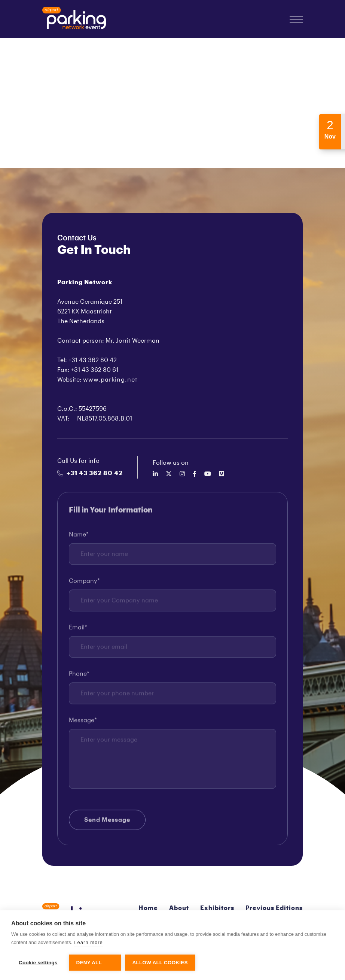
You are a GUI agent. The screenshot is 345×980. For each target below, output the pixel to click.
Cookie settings (38, 963)
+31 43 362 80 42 (90, 473)
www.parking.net (110, 380)
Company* (84, 583)
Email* (78, 630)
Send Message (107, 822)
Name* (79, 537)
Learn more (88, 942)
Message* (83, 723)
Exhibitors (217, 908)
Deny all (89, 963)
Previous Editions (274, 908)
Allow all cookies (160, 963)
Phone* (79, 676)
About (179, 908)
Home (148, 908)
